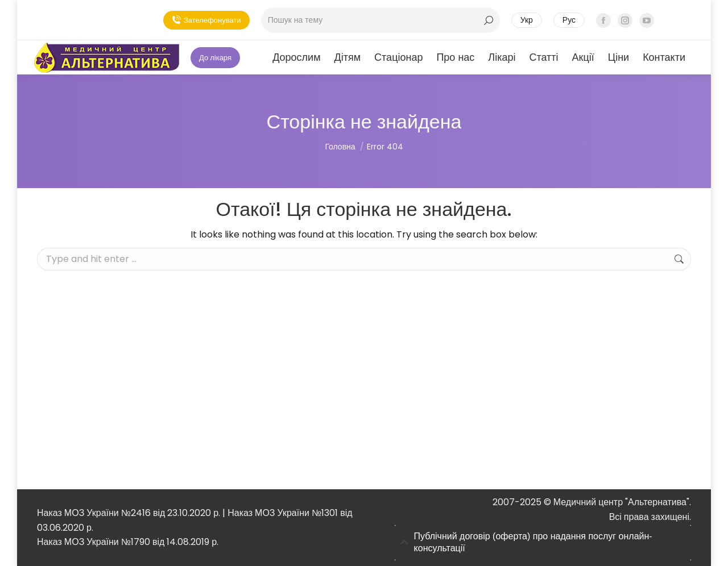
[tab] (543, 543)
